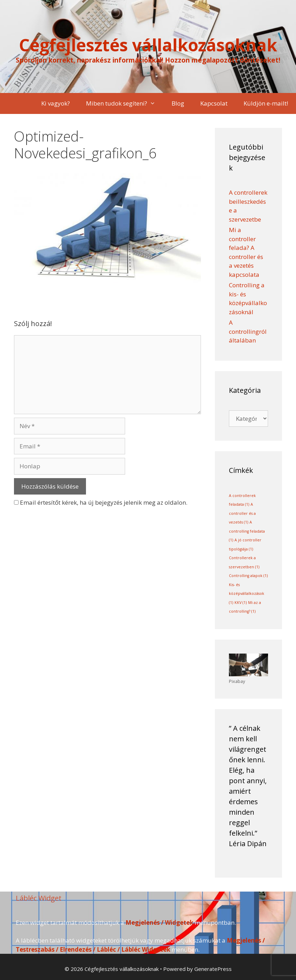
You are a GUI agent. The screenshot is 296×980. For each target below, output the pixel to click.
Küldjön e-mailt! (266, 103)
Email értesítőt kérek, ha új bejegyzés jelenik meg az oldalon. (104, 502)
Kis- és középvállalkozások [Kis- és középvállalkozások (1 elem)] (247, 594)
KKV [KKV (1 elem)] (241, 603)
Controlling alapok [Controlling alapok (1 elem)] (248, 576)
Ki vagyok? (56, 103)
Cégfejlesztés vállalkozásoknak (148, 45)
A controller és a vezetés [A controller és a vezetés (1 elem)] (242, 513)
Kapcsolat (214, 103)
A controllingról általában (248, 331)
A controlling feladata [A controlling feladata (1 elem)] (247, 531)
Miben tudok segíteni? (125, 103)
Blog (178, 103)
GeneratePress (213, 969)
